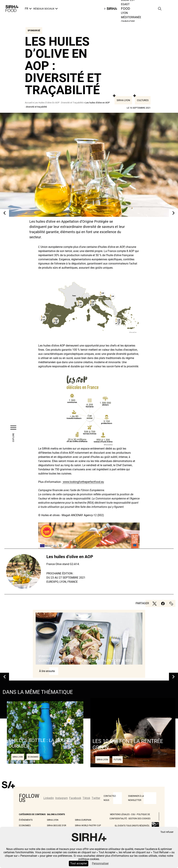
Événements (26, 820)
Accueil (29, 103)
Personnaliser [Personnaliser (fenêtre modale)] (100, 863)
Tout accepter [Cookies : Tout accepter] (79, 863)
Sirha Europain (83, 820)
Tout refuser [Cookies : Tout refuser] (167, 832)
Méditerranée (131, 17)
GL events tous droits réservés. (132, 826)
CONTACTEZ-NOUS (110, 798)
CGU (133, 814)
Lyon (124, 13)
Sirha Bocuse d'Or (56, 826)
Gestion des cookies (139, 819)
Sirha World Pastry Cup (88, 826)
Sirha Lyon (123, 100)
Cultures (143, 100)
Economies (25, 826)
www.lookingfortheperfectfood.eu (83, 482)
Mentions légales (120, 814)
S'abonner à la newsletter (136, 798)
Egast (125, 4)
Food (126, 9)
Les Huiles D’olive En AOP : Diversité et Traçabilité (59, 103)
